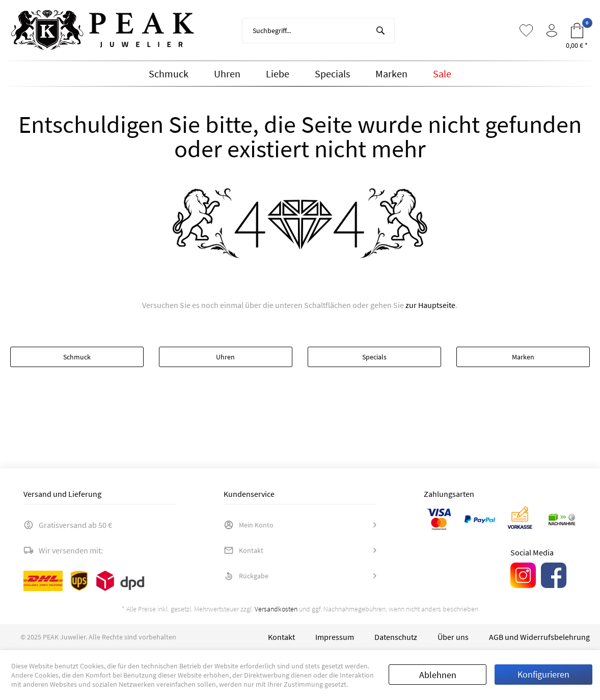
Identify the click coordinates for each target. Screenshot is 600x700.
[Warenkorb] (577, 31)
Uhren (225, 357)
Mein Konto (249, 525)
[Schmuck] (169, 74)
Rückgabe (246, 576)
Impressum (335, 637)
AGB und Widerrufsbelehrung (539, 637)
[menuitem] (318, 31)
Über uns (453, 637)
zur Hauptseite (430, 305)
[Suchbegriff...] (318, 31)
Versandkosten (276, 609)
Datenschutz (396, 637)
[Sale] (442, 74)
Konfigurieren (543, 674)
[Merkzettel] (526, 31)
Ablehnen (438, 675)
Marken (523, 357)
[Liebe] (278, 74)
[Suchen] (380, 31)
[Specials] (332, 74)
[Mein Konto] (552, 31)
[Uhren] (227, 74)
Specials (374, 357)
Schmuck (77, 357)
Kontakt (243, 550)
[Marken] (391, 74)
